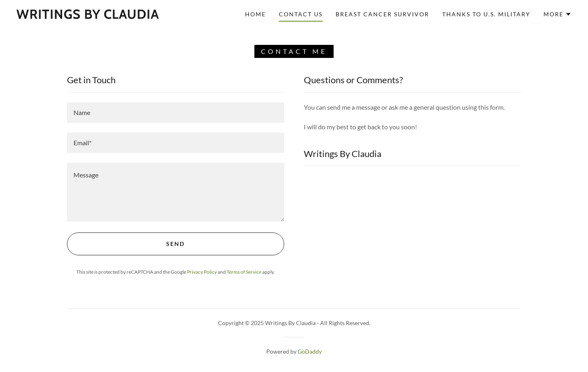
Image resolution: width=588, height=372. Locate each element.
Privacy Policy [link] (202, 272)
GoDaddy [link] (310, 351)
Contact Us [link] (301, 14)
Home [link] (255, 14)
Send (175, 244)
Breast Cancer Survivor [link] (382, 14)
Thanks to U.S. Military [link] (486, 14)
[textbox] (176, 113)
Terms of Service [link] (244, 272)
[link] (88, 16)
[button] (558, 14)
